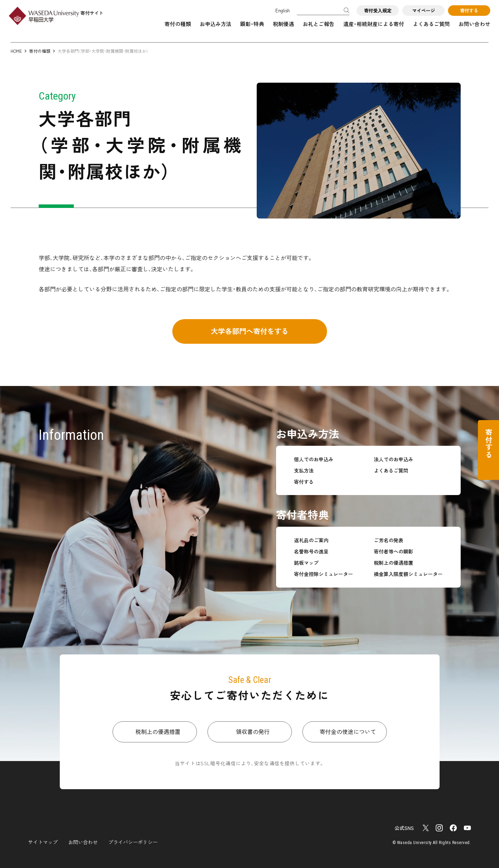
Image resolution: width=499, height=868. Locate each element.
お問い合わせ (474, 24)
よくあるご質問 (431, 24)
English (283, 10)
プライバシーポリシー (133, 842)
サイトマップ (43, 842)
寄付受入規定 (378, 10)
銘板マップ (306, 563)
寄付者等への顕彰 (394, 552)
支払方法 (304, 471)
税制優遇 (283, 24)
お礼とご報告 (319, 24)
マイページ (424, 10)
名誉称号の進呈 (311, 552)
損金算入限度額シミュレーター (408, 574)
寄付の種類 (178, 24)
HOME (16, 51)
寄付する (469, 10)
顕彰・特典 (252, 24)
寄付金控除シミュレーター (324, 574)
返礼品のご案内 (311, 540)
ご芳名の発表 (389, 540)
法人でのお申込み (394, 459)
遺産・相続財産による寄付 (374, 24)
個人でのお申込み (314, 459)
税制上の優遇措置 (394, 563)
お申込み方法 (216, 24)
